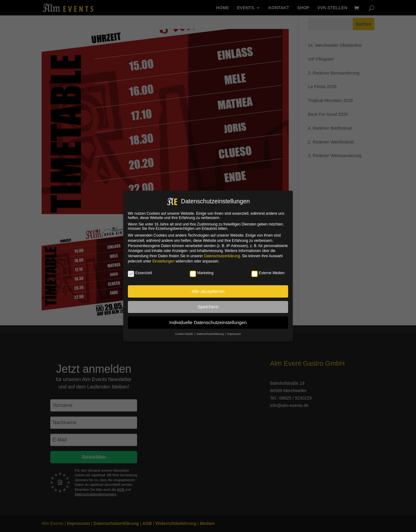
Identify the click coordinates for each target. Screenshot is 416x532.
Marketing (202, 273)
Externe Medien (268, 273)
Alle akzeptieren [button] (208, 291)
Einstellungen (163, 261)
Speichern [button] (208, 307)
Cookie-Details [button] (184, 334)
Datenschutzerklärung (222, 256)
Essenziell (140, 273)
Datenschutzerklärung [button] (210, 334)
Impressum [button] (234, 334)
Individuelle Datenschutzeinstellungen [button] (208, 322)
